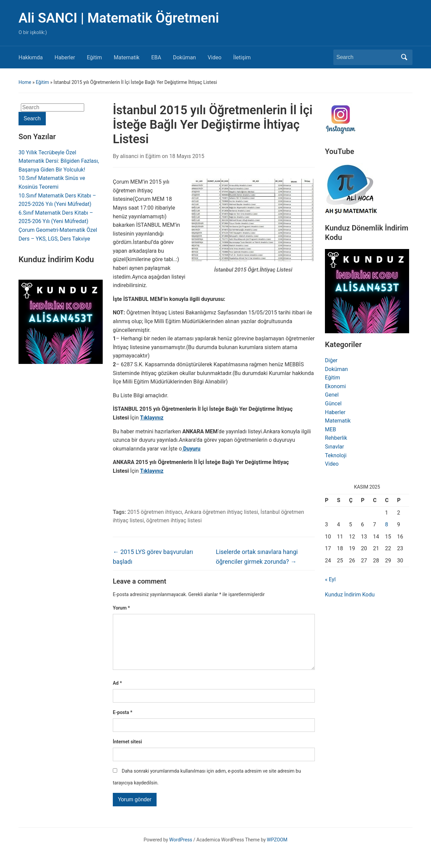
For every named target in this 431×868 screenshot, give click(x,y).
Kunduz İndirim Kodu (350, 595)
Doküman (185, 57)
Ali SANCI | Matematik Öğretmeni (119, 18)
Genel (332, 395)
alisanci (129, 156)
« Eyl (330, 579)
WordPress (181, 850)
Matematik (127, 57)
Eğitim (94, 57)
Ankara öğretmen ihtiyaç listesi (221, 512)
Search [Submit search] (404, 57)
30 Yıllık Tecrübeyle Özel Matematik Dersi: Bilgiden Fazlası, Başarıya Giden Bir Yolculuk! (59, 161)
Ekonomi (335, 386)
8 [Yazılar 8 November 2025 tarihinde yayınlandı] (387, 524)
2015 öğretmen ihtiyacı (155, 512)
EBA (156, 57)
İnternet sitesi (127, 752)
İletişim (242, 57)
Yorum (121, 608)
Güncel (333, 404)
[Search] (367, 57)
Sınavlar (335, 447)
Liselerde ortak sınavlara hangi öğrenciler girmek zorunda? (257, 557)
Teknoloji (336, 455)
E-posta (123, 723)
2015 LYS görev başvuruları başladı (153, 557)
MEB (330, 429)
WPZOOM (277, 850)
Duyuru (191, 449)
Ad (117, 694)
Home (25, 82)
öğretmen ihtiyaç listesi (174, 520)
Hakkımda (31, 57)
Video (215, 57)
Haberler (65, 57)
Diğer (331, 360)
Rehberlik (336, 438)
